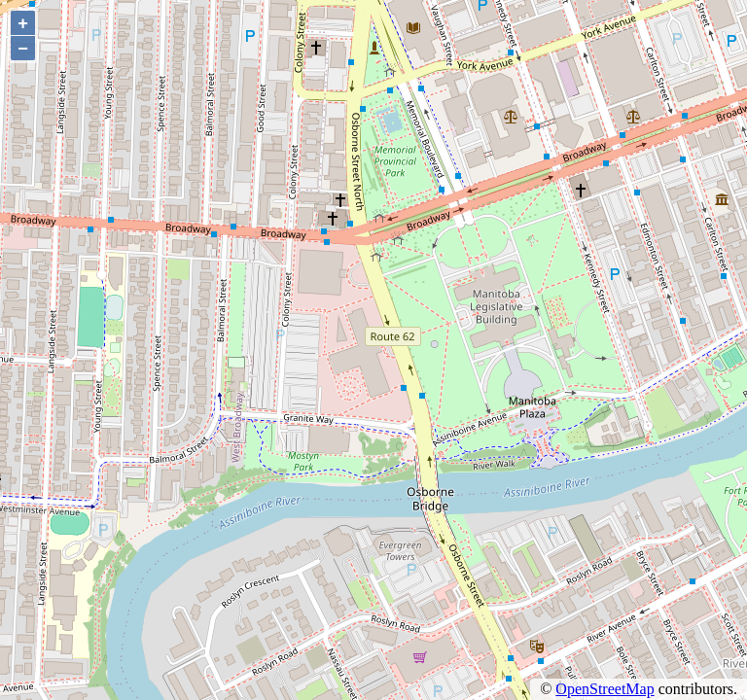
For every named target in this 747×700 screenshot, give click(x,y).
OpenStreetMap (605, 689)
